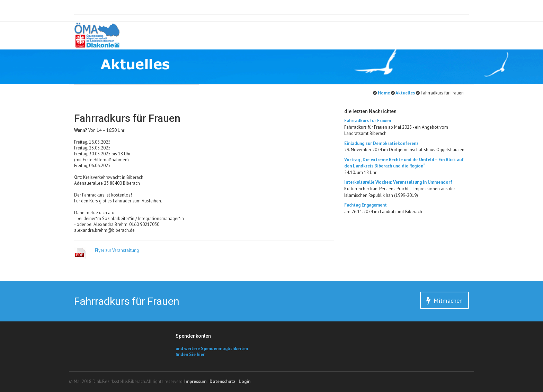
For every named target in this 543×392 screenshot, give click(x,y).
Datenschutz (222, 381)
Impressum (195, 381)
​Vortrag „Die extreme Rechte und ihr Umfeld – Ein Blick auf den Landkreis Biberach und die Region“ (404, 163)
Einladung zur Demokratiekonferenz (381, 143)
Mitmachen (444, 301)
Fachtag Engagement (366, 205)
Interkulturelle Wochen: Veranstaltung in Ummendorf (398, 182)
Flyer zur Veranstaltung (117, 250)
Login (244, 381)
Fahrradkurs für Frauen (368, 121)
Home (383, 93)
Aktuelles (405, 93)
